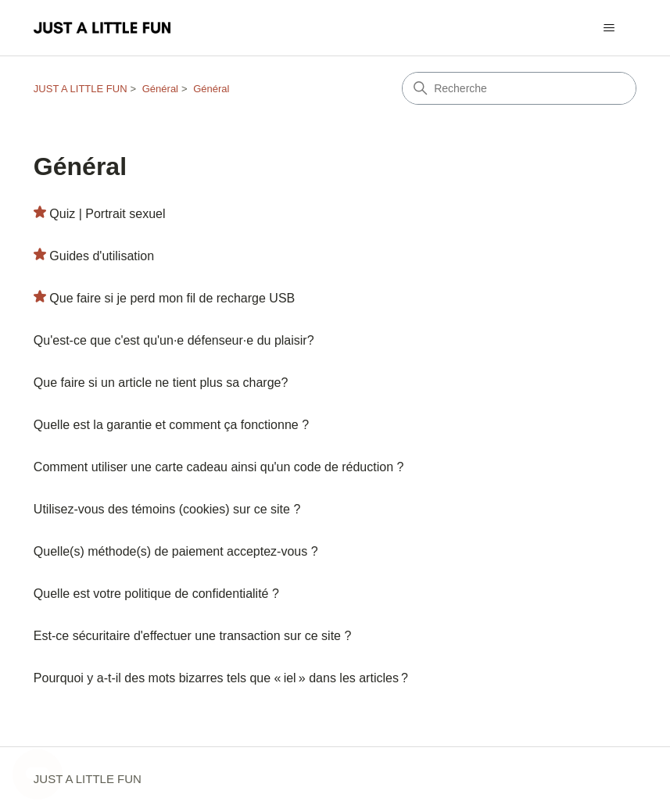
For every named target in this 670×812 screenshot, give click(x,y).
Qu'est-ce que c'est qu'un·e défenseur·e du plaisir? (174, 340)
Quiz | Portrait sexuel (107, 214)
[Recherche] (519, 88)
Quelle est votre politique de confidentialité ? (156, 594)
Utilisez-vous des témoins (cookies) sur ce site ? (167, 509)
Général (160, 89)
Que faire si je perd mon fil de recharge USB (172, 298)
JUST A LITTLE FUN (81, 89)
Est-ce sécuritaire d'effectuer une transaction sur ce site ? (193, 636)
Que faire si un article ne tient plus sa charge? (161, 383)
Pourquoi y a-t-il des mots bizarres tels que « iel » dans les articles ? (221, 678)
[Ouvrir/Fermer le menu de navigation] (609, 28)
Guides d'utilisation (102, 256)
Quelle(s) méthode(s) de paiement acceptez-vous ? (176, 551)
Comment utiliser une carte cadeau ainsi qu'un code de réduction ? (219, 467)
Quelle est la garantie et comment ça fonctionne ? (171, 425)
